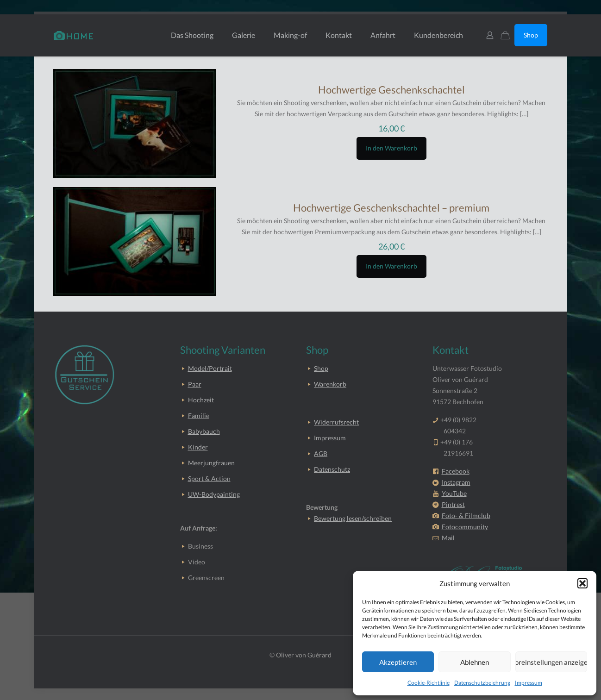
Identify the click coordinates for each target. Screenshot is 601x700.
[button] (582, 583)
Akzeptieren (398, 662)
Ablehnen (475, 662)
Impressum (529, 683)
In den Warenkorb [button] (391, 148)
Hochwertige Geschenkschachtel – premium (391, 208)
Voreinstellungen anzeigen (551, 662)
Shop (531, 35)
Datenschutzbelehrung (482, 683)
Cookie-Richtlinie (429, 683)
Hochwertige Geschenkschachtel (391, 90)
